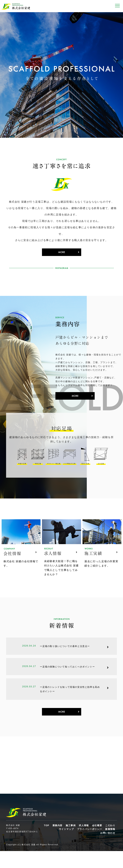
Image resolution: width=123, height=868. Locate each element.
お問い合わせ (108, 850)
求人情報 (84, 842)
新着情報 (110, 846)
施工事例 (71, 842)
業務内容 (57, 842)
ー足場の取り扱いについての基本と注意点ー (65, 660)
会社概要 (97, 842)
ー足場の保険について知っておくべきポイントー (67, 681)
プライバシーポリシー (90, 846)
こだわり (110, 842)
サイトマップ (66, 846)
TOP (47, 842)
